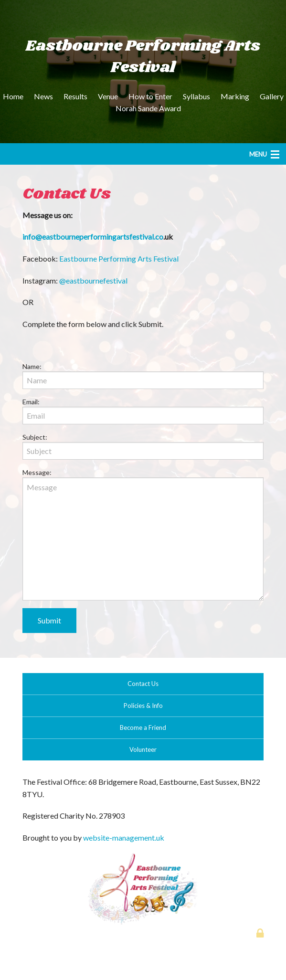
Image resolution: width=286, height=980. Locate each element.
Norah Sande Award (148, 108)
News (43, 96)
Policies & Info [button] (143, 706)
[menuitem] (13, 96)
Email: (31, 402)
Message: (37, 472)
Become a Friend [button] (143, 727)
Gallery (272, 96)
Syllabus (196, 96)
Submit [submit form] (49, 620)
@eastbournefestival (93, 280)
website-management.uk (124, 838)
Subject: (35, 437)
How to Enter (150, 96)
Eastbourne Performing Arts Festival (119, 258)
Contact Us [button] (143, 684)
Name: (32, 366)
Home (13, 96)
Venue (108, 96)
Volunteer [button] (143, 749)
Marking (235, 96)
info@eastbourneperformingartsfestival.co (93, 237)
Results (75, 96)
